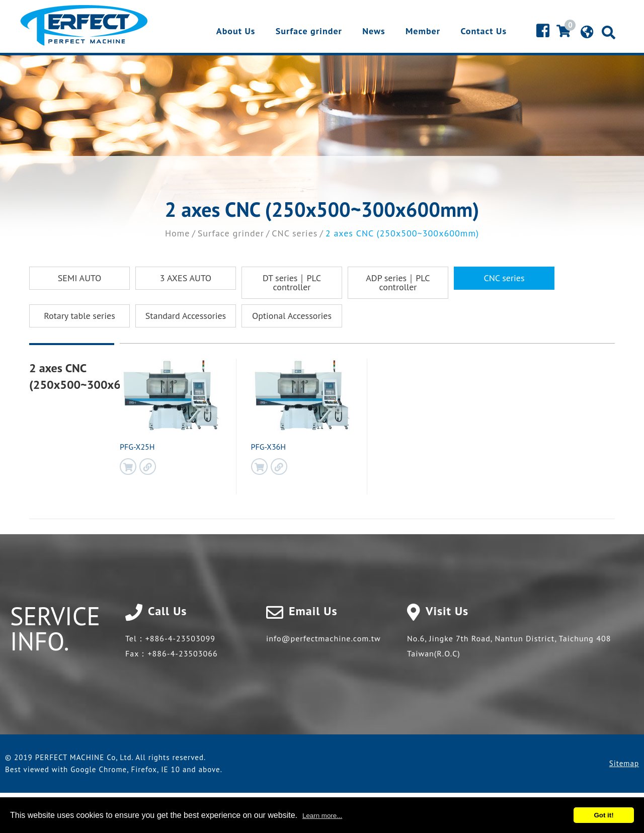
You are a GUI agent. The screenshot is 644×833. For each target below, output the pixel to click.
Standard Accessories (186, 316)
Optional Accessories (292, 316)
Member (423, 32)
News (374, 32)
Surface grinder (309, 32)
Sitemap (624, 763)
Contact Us (484, 32)
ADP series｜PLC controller (398, 282)
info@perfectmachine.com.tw (324, 638)
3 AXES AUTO (186, 278)
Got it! (603, 815)
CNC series (295, 233)
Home (178, 233)
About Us (236, 32)
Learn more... (322, 816)
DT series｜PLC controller (292, 282)
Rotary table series (79, 316)
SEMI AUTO (80, 278)
